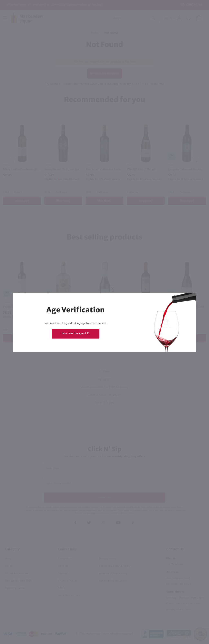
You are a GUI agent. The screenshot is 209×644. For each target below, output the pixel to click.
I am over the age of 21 (75, 334)
